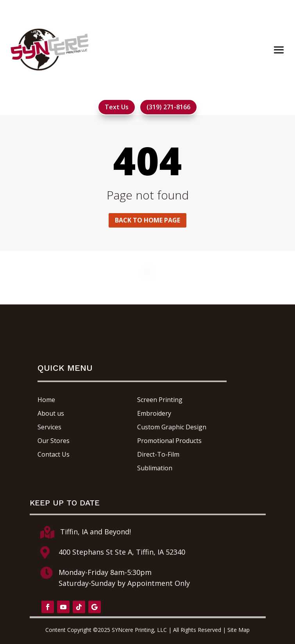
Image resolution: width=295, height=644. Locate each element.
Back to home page (147, 220)
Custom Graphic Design (172, 427)
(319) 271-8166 (168, 107)
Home (46, 400)
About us (51, 413)
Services (49, 427)
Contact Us (54, 454)
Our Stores (54, 441)
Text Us (117, 107)
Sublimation (155, 468)
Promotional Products (169, 441)
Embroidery (154, 413)
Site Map (239, 630)
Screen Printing (160, 400)
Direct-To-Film (158, 454)
